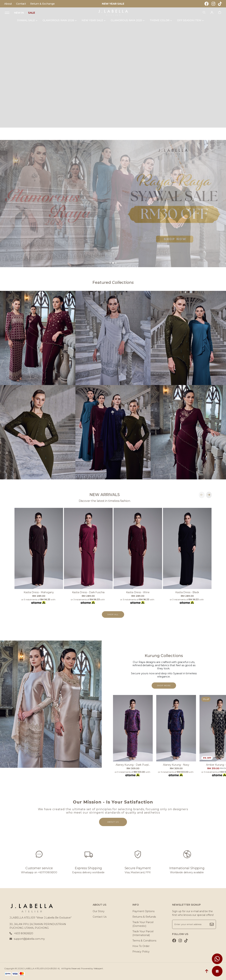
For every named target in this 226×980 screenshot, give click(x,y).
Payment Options (143, 911)
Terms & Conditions (144, 941)
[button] (110, 263)
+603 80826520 (21, 933)
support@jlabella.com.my (27, 939)
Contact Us (100, 917)
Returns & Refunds (144, 917)
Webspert (98, 968)
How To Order (141, 946)
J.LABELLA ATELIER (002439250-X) (41, 968)
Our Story (99, 911)
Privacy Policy (141, 952)
